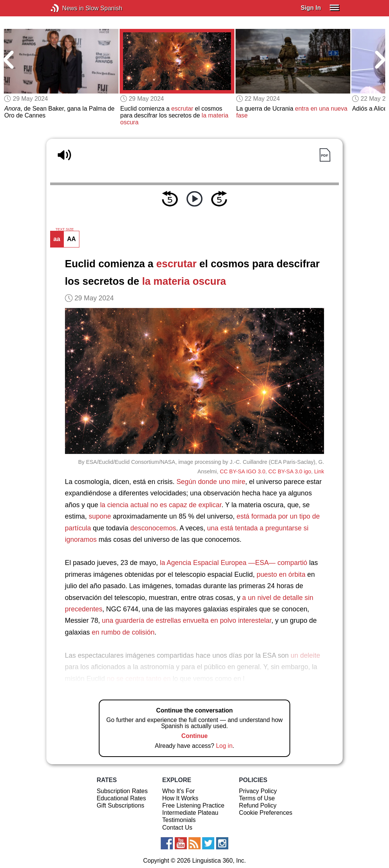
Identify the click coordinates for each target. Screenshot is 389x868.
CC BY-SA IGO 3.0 (243, 471)
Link (319, 471)
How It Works (180, 798)
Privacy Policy (258, 791)
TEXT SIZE (65, 229)
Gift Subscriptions (120, 805)
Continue (194, 736)
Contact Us (177, 828)
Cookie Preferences (266, 813)
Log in (224, 746)
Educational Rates (121, 798)
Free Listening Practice (193, 805)
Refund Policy (258, 805)
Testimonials (179, 820)
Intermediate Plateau (190, 813)
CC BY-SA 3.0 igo (290, 471)
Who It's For (179, 791)
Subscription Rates (122, 791)
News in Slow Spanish (66, 8)
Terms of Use (257, 798)
